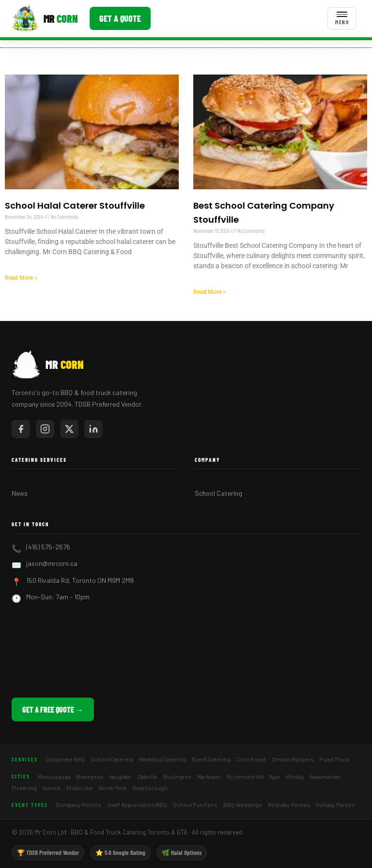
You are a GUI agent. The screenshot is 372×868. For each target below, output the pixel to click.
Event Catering (211, 759)
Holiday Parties (335, 805)
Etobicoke (80, 788)
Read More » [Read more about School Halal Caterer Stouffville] (21, 278)
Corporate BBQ (65, 759)
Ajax (275, 777)
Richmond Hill (245, 777)
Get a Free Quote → (53, 709)
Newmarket (325, 777)
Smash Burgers (293, 759)
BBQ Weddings (243, 805)
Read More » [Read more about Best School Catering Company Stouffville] (209, 292)
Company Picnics (79, 805)
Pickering (24, 788)
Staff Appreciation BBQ (137, 805)
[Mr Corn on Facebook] (21, 429)
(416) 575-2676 (48, 547)
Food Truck (334, 759)
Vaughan (120, 777)
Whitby (295, 777)
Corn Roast (251, 759)
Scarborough (150, 788)
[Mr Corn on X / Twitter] (69, 429)
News (20, 493)
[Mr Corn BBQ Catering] (45, 18)
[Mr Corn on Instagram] (45, 429)
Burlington (177, 777)
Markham (209, 777)
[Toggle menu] (342, 18)
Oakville (147, 777)
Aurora (52, 788)
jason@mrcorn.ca (52, 563)
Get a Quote (120, 18)
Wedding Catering (163, 759)
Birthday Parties (289, 805)
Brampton (90, 777)
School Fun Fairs (195, 805)
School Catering (218, 493)
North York (113, 788)
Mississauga (54, 777)
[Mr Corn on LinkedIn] (93, 429)
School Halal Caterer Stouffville (75, 206)
